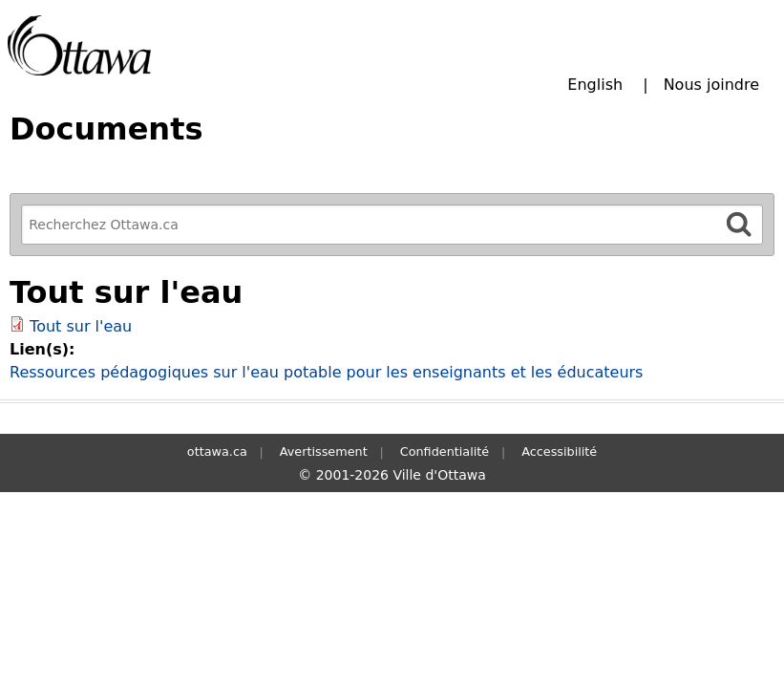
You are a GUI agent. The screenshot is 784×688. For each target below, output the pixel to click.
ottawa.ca (217, 451)
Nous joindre (711, 85)
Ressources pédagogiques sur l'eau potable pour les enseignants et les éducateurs (326, 372)
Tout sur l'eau (81, 326)
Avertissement (324, 451)
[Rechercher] (739, 224)
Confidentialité (445, 451)
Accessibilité (559, 451)
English (595, 85)
